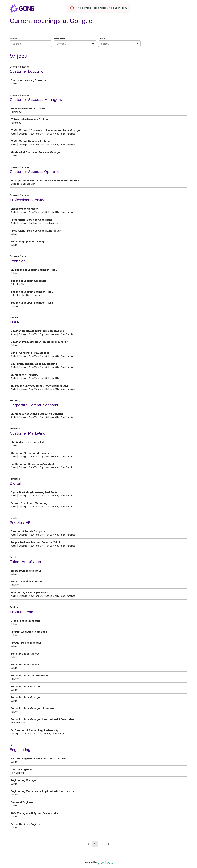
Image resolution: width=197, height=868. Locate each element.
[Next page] (108, 844)
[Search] (31, 44)
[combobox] (57, 44)
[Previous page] (89, 844)
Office (102, 39)
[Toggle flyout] (93, 44)
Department (60, 39)
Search (14, 39)
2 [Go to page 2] (102, 844)
